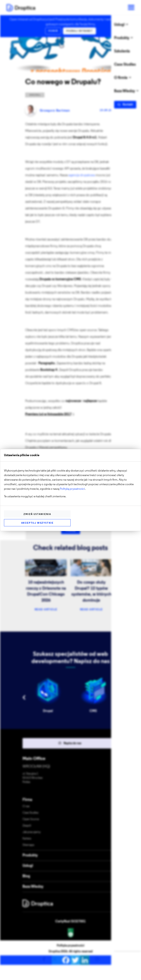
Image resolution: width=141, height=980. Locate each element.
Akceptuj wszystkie (37, 523)
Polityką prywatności (72, 489)
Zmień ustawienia (37, 514)
